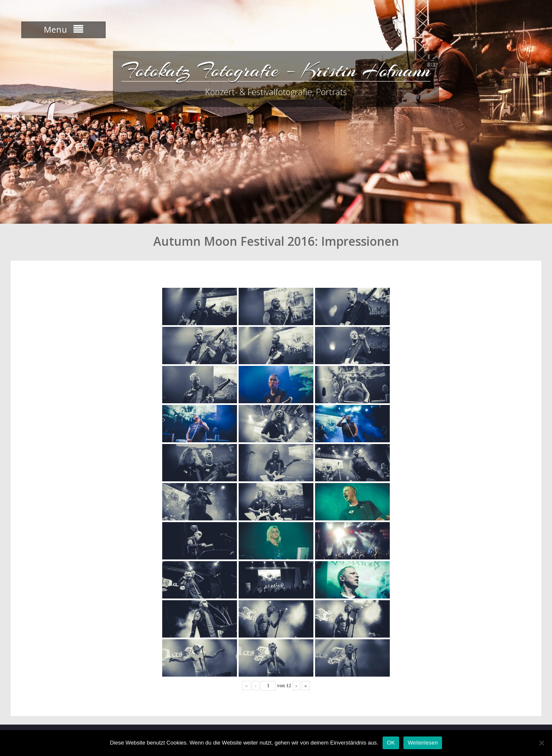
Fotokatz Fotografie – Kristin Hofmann (276, 70)
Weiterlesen (423, 743)
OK (391, 743)
